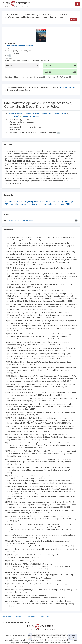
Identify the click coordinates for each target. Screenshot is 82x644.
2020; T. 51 (65, 14)
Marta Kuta (47, 114)
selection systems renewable (40, 204)
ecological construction (18, 204)
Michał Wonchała (15, 114)
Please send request (67, 87)
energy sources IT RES (61, 204)
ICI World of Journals (13, 14)
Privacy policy (31, 616)
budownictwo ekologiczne (15, 201)
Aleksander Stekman (31, 116)
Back (74, 20)
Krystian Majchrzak (32, 114)
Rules (19, 616)
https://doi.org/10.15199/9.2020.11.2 (20, 220)
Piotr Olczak (13, 116)
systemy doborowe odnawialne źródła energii (45, 201)
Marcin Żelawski (60, 114)
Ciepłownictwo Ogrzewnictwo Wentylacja (40, 14)
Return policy (46, 616)
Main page (7, 616)
